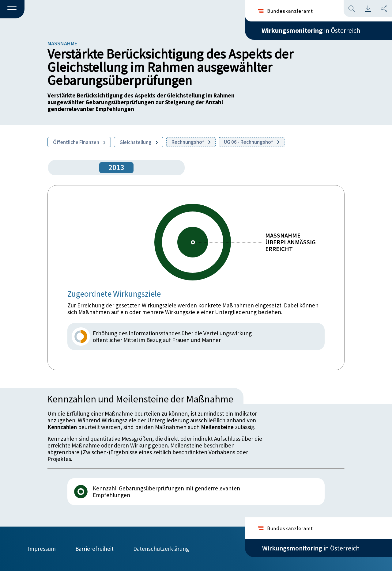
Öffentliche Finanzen (79, 142)
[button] (12, 10)
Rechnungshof (191, 142)
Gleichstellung (139, 142)
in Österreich (311, 30)
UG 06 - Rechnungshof (252, 142)
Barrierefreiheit (94, 549)
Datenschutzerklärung (161, 549)
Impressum (42, 549)
